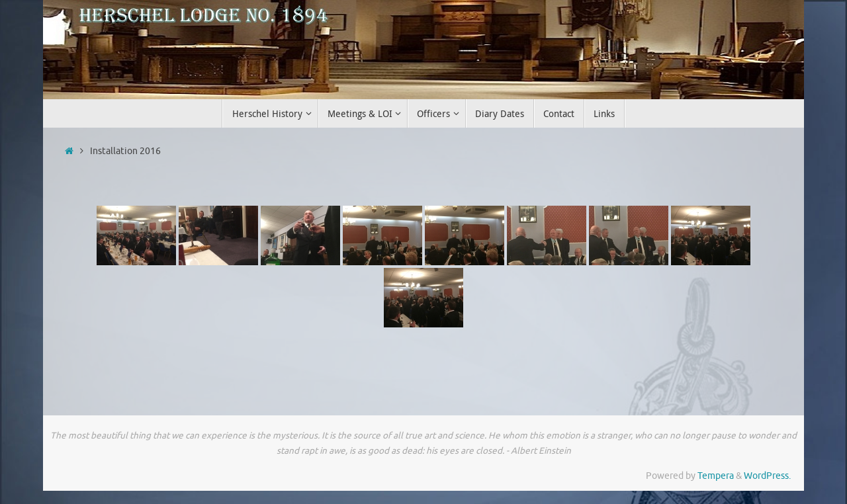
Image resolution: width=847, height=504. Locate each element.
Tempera (716, 476)
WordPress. (767, 476)
